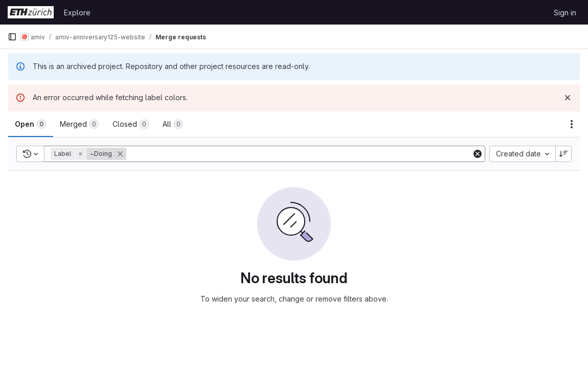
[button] (89, 154)
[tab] (31, 124)
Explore (77, 13)
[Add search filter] (300, 154)
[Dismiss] (568, 98)
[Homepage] (31, 12)
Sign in (565, 13)
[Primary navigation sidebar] (12, 37)
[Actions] (572, 124)
